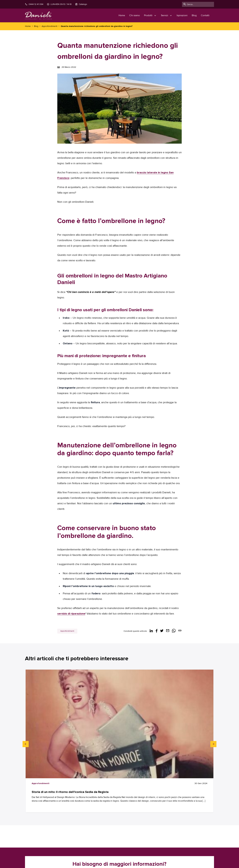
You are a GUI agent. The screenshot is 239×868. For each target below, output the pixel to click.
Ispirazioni (182, 15)
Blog (194, 15)
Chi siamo (135, 15)
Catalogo (81, 4)
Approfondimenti (67, 631)
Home (122, 15)
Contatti (205, 15)
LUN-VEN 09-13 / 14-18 (59, 4)
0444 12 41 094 (34, 4)
